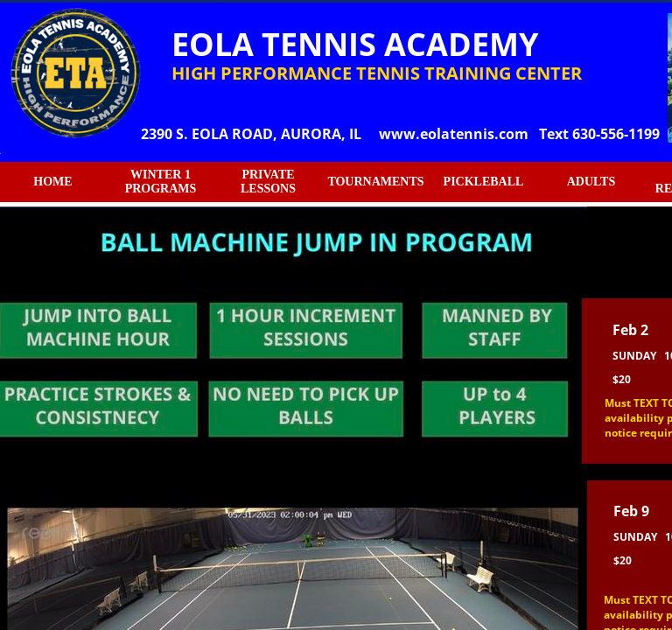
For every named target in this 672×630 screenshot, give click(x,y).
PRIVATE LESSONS (268, 182)
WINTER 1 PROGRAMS (161, 182)
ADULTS (591, 182)
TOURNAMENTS (375, 182)
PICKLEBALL (484, 182)
